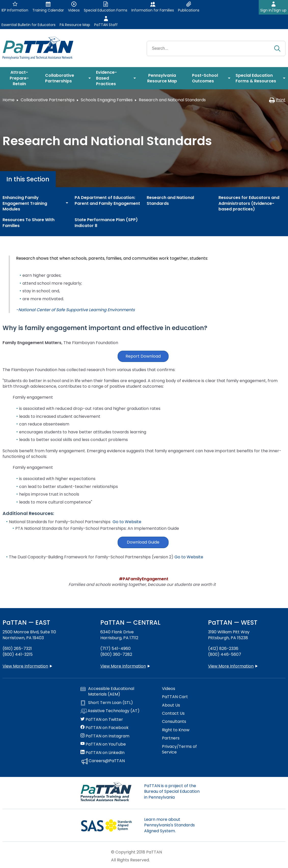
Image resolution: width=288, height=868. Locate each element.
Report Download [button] (143, 356)
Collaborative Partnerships (48, 100)
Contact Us (173, 713)
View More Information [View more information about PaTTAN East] (25, 666)
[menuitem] (21, 78)
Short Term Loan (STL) (107, 703)
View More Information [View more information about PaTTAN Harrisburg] (123, 666)
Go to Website (127, 522)
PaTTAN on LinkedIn (102, 753)
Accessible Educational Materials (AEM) (107, 691)
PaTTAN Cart (175, 697)
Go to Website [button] (189, 557)
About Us (171, 705)
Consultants (174, 722)
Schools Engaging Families (107, 100)
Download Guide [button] (143, 542)
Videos (169, 689)
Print (277, 100)
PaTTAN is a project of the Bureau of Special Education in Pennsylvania (172, 791)
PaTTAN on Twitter (102, 720)
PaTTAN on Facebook (105, 728)
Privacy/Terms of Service (179, 749)
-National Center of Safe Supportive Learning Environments (75, 310)
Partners (171, 738)
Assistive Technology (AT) (110, 711)
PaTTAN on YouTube (103, 744)
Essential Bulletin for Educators (29, 25)
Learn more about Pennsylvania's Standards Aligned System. (169, 825)
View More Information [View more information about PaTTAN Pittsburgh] (231, 666)
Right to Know (176, 730)
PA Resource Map (75, 25)
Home (9, 100)
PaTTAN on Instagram (105, 736)
